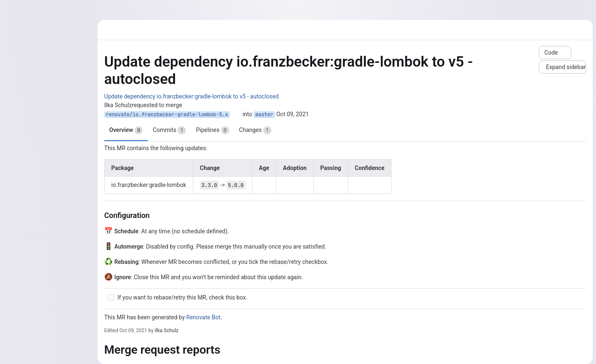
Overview (126, 130)
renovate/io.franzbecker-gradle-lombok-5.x (167, 115)
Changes (255, 130)
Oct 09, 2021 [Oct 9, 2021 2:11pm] (293, 114)
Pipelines (212, 130)
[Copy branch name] (236, 115)
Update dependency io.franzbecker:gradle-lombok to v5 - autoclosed (192, 96)
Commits (169, 130)
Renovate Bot (203, 317)
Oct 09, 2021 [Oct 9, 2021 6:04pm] (133, 330)
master (264, 115)
